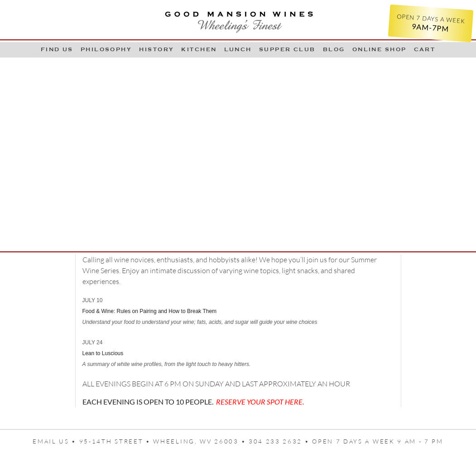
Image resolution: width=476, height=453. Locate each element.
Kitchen (199, 49)
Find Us (57, 49)
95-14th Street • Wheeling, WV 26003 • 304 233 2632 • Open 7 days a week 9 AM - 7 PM (261, 441)
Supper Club (287, 49)
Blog (334, 49)
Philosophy (106, 49)
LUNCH (238, 49)
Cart (425, 49)
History (156, 49)
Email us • (56, 441)
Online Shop (380, 49)
